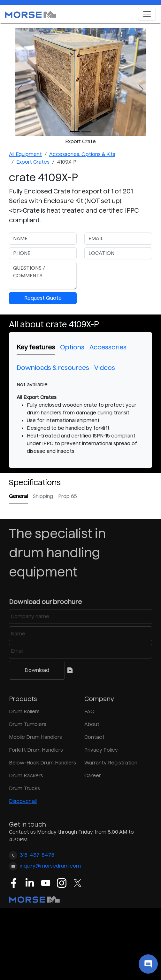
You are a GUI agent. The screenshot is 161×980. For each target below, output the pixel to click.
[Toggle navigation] (147, 14)
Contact (94, 737)
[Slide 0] (75, 131)
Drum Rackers (26, 776)
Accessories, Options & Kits (82, 154)
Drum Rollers (24, 711)
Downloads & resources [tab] (53, 368)
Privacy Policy (101, 750)
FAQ (89, 711)
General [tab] (18, 496)
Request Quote (43, 298)
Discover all (23, 801)
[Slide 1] (86, 131)
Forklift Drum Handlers (36, 750)
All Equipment (25, 154)
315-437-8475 (37, 855)
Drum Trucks (24, 788)
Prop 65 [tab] (68, 496)
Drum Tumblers (28, 724)
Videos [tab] (105, 368)
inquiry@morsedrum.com (50, 866)
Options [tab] (72, 347)
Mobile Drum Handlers (35, 737)
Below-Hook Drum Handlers (42, 763)
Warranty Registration (111, 763)
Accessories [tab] (108, 347)
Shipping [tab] (43, 496)
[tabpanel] (80, 418)
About (92, 724)
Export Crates (33, 162)
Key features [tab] (36, 347)
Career (93, 776)
